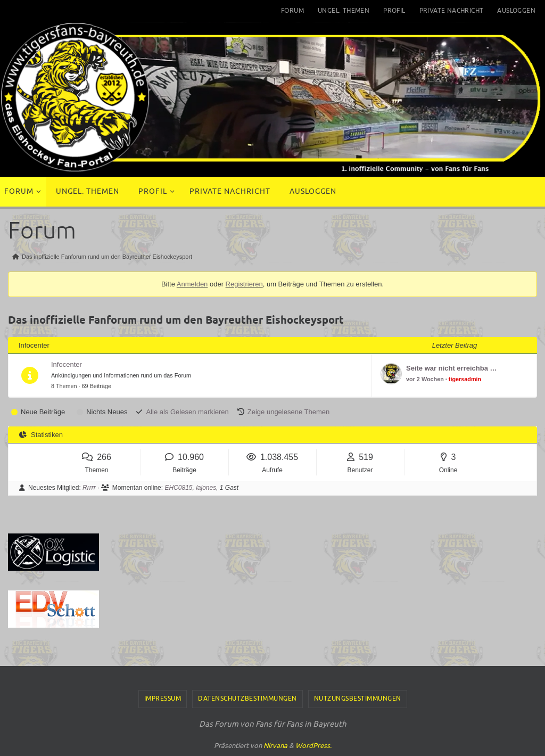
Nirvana (275, 746)
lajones (206, 488)
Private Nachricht (452, 11)
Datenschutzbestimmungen (247, 699)
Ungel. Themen (344, 11)
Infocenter (67, 364)
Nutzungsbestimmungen (358, 699)
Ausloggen (516, 11)
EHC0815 (178, 488)
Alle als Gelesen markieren (187, 412)
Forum (292, 11)
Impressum (163, 699)
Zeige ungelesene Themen (288, 412)
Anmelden (192, 284)
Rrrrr (89, 488)
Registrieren (244, 284)
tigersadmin (465, 379)
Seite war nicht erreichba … (452, 368)
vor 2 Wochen (425, 379)
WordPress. (313, 746)
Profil (394, 11)
